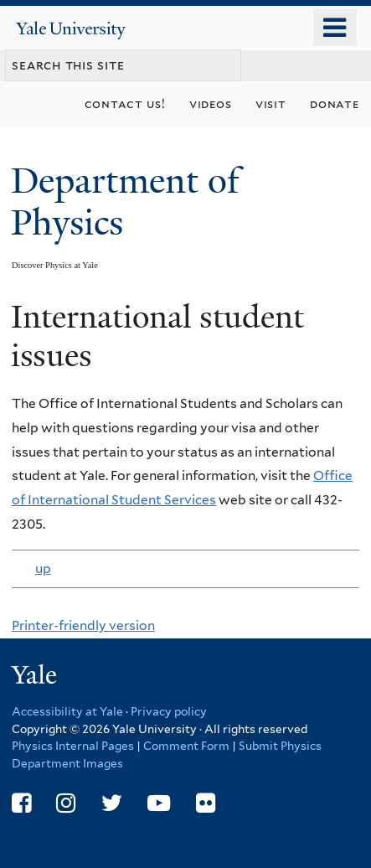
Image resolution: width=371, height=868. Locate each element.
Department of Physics (125, 201)
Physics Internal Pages (73, 746)
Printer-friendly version (83, 625)
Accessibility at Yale (67, 711)
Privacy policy (169, 711)
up (42, 568)
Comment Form (186, 746)
